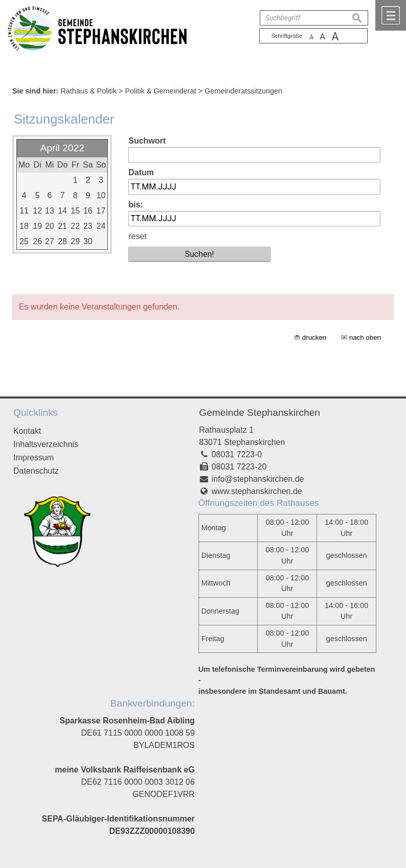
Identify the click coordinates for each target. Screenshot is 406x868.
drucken (314, 337)
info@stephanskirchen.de (258, 479)
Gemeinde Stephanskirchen (260, 413)
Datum (141, 172)
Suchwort (147, 141)
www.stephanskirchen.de (257, 491)
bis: (136, 205)
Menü (391, 15)
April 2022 (62, 148)
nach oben (365, 337)
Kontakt (27, 431)
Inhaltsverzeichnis (46, 444)
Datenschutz (36, 471)
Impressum (33, 458)
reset (138, 236)
